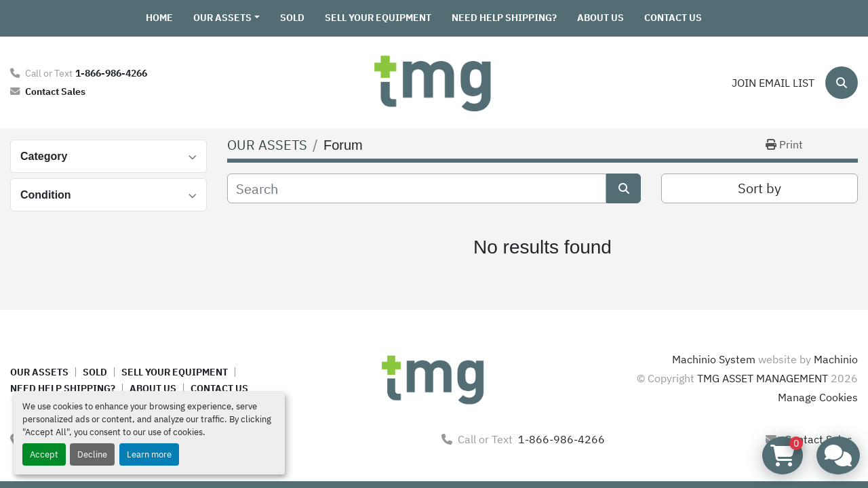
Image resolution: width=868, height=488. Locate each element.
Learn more (149, 454)
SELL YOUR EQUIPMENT (378, 18)
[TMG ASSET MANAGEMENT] (434, 378)
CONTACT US (673, 18)
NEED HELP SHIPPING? (504, 18)
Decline (92, 454)
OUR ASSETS (222, 18)
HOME (159, 18)
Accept (44, 454)
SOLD (292, 18)
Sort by (759, 188)
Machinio (836, 359)
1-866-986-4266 (111, 73)
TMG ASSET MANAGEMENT (763, 378)
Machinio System (714, 359)
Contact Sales (55, 91)
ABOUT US (600, 18)
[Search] (842, 83)
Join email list (773, 83)
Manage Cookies (818, 397)
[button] (226, 18)
